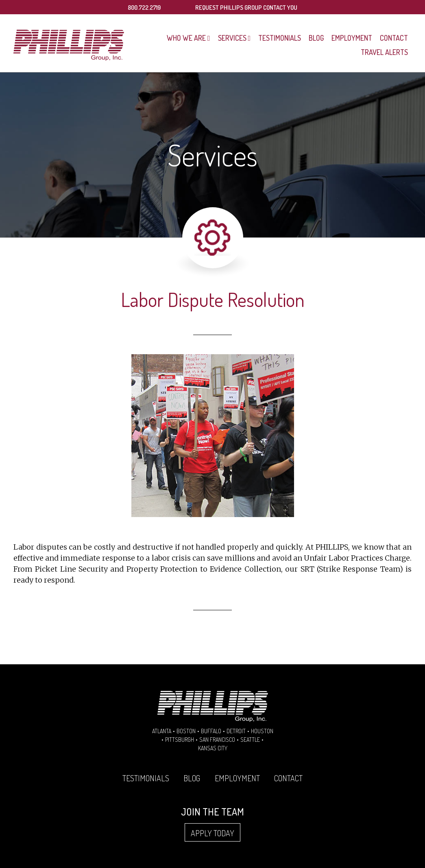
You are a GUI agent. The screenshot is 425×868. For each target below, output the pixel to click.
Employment (352, 38)
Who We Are (186, 38)
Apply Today (212, 833)
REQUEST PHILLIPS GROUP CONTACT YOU (246, 8)
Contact (394, 38)
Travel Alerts (384, 52)
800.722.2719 (144, 8)
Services (232, 38)
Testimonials (280, 38)
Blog (316, 38)
